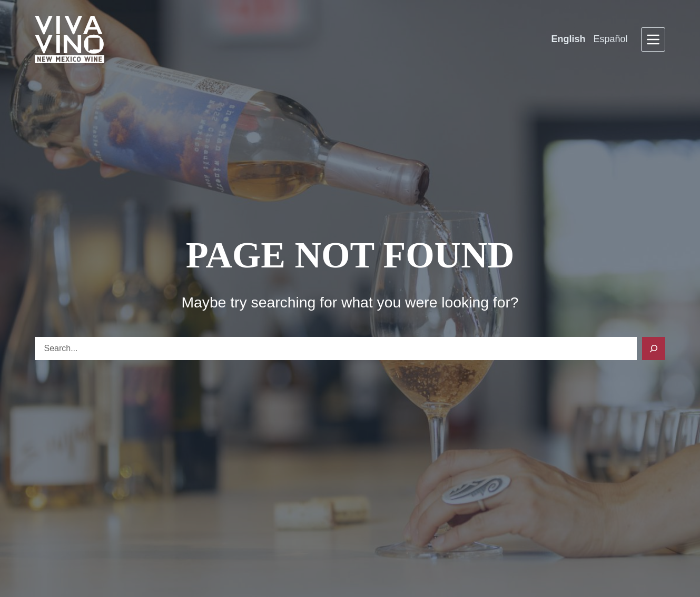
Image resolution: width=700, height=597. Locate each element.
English (568, 39)
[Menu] (653, 39)
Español (610, 39)
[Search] (654, 349)
